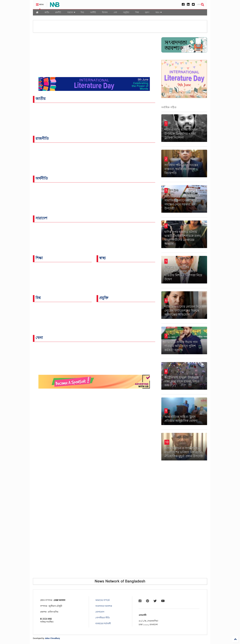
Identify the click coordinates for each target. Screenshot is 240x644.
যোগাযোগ (100, 612)
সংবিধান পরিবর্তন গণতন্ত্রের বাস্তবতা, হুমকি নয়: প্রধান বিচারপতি (181, 169)
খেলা (115, 12)
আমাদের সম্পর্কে (102, 600)
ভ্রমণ (147, 12)
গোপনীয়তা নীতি (103, 618)
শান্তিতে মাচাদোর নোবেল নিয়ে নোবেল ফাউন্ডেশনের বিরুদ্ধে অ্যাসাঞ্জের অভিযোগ (183, 311)
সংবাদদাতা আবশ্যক (104, 606)
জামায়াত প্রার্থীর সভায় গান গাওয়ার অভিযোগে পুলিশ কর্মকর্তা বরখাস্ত (181, 346)
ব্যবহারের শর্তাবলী (103, 623)
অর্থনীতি (93, 12)
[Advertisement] (184, 518)
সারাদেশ (71, 12)
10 (167, 442)
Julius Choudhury (52, 638)
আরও (159, 12)
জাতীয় (47, 12)
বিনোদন (105, 12)
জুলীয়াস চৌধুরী (55, 606)
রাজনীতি (58, 12)
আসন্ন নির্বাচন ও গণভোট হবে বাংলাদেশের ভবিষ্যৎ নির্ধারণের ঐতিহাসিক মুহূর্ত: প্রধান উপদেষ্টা (184, 452)
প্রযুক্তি (126, 12)
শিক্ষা (137, 12)
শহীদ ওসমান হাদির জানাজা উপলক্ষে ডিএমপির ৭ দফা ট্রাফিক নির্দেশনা (181, 134)
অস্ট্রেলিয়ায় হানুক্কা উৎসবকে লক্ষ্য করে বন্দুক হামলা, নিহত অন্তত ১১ (182, 381)
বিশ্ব (82, 12)
